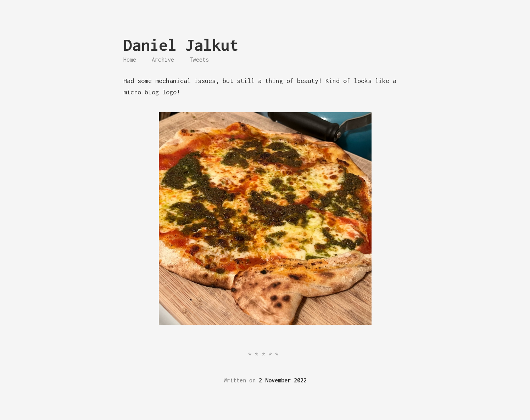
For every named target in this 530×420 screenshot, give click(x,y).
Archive (163, 60)
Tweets (199, 60)
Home (130, 60)
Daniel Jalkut (181, 45)
